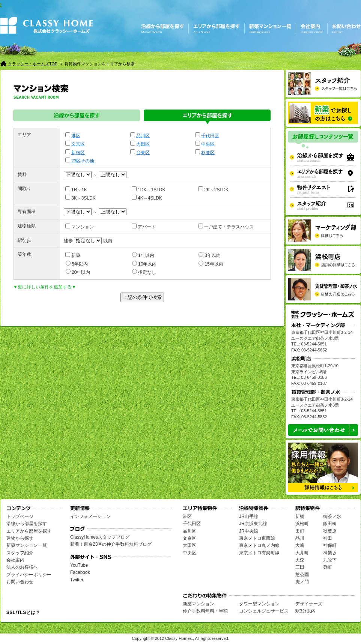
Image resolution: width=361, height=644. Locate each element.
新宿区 (78, 153)
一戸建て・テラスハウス (226, 227)
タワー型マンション (259, 604)
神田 (328, 538)
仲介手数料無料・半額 (205, 611)
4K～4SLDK (147, 198)
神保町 (330, 545)
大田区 (143, 144)
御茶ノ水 (332, 516)
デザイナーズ (309, 604)
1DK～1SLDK (148, 189)
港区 (76, 136)
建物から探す (20, 538)
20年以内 (78, 272)
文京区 (78, 144)
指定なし (144, 272)
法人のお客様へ (22, 567)
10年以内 (144, 264)
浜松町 (302, 524)
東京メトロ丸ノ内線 (259, 545)
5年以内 (77, 264)
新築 (73, 255)
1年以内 (143, 255)
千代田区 (210, 136)
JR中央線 (249, 531)
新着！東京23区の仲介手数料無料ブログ (111, 544)
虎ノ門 (302, 582)
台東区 (143, 153)
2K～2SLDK (213, 189)
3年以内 (210, 255)
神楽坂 (330, 553)
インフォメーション (90, 516)
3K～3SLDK (80, 198)
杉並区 (208, 153)
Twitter (77, 580)
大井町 (302, 553)
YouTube (79, 565)
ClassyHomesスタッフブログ (100, 537)
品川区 (143, 136)
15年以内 (211, 264)
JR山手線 (249, 516)
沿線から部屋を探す (77, 117)
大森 (300, 560)
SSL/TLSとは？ (23, 612)
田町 (300, 531)
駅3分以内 (306, 611)
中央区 (208, 144)
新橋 (300, 516)
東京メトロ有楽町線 (259, 553)
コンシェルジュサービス (264, 611)
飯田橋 (330, 524)
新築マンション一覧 (27, 545)
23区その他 (83, 161)
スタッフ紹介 (20, 553)
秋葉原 (330, 531)
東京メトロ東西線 (257, 538)
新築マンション (199, 604)
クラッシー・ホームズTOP (33, 64)
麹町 (328, 567)
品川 (300, 538)
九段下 (330, 560)
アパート (144, 227)
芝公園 (302, 575)
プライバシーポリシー (29, 575)
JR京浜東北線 (253, 524)
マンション (80, 227)
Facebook (80, 572)
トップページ (20, 516)
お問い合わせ (20, 582)
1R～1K (76, 189)
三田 (300, 567)
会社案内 (15, 560)
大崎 (300, 545)
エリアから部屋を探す (207, 117)
